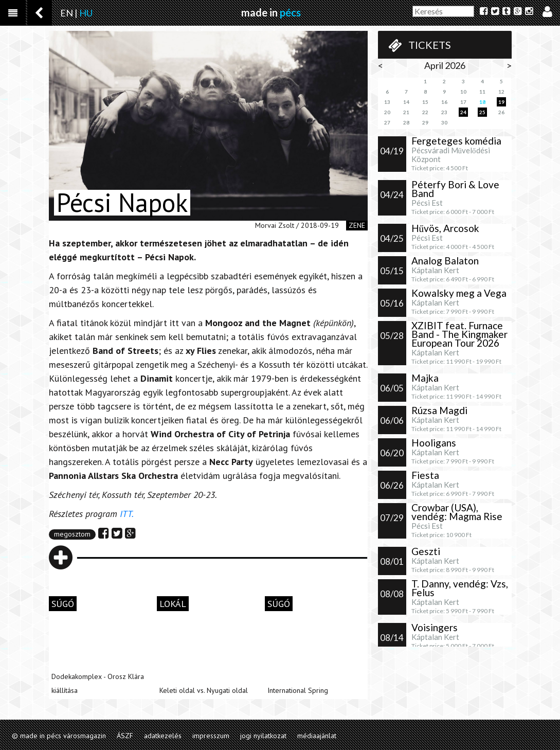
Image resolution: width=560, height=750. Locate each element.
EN (67, 13)
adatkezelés (163, 736)
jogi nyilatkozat (263, 736)
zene (357, 225)
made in (271, 12)
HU (86, 13)
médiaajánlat (317, 736)
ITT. (128, 514)
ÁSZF (125, 736)
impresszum (211, 736)
